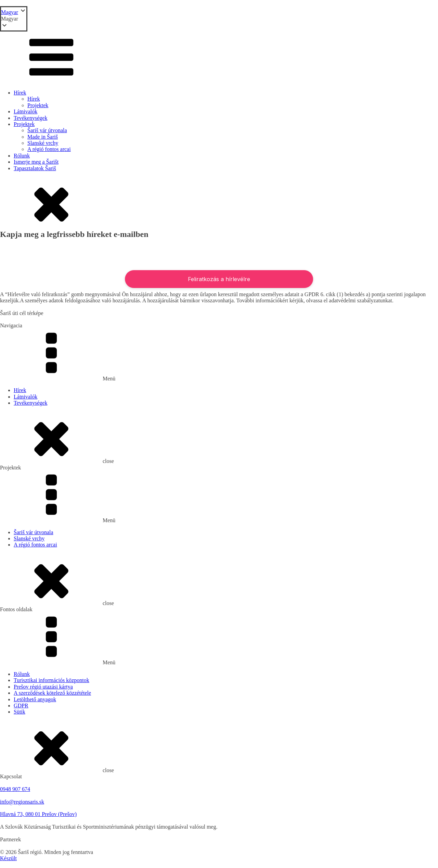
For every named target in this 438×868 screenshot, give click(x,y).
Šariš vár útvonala (47, 130)
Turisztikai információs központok (51, 680)
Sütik (20, 712)
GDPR (21, 706)
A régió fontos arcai (49, 149)
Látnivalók (25, 111)
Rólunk (22, 156)
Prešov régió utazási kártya (43, 687)
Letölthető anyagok (35, 699)
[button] (14, 19)
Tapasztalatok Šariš (35, 168)
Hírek (20, 93)
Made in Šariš (43, 137)
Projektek (38, 105)
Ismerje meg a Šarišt (36, 162)
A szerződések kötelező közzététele (52, 693)
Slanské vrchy (43, 143)
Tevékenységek (30, 118)
